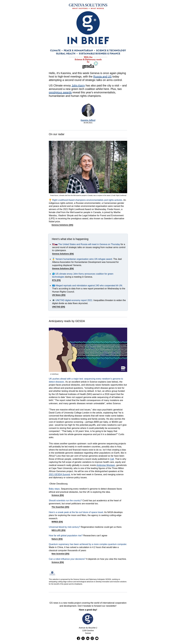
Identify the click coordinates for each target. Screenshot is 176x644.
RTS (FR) (56, 280)
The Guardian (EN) (60, 507)
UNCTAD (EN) (59, 307)
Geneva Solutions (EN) (62, 225)
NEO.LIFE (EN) (59, 530)
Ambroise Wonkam (106, 465)
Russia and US (103, 77)
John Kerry (78, 85)
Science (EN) (58, 495)
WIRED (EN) (57, 522)
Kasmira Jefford (88, 120)
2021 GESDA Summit (59, 474)
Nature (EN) (57, 539)
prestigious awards (60, 92)
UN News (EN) (59, 295)
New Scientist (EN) (60, 554)
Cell (112, 459)
